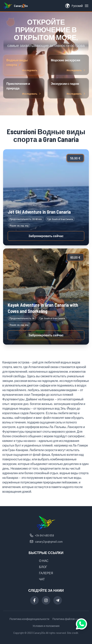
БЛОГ (43, 567)
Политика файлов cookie (67, 619)
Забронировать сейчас (46, 236)
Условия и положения (46, 626)
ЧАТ (42, 579)
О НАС (44, 561)
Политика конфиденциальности (29, 619)
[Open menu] (87, 6)
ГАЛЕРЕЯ (46, 573)
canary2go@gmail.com (46, 542)
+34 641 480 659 (42, 535)
